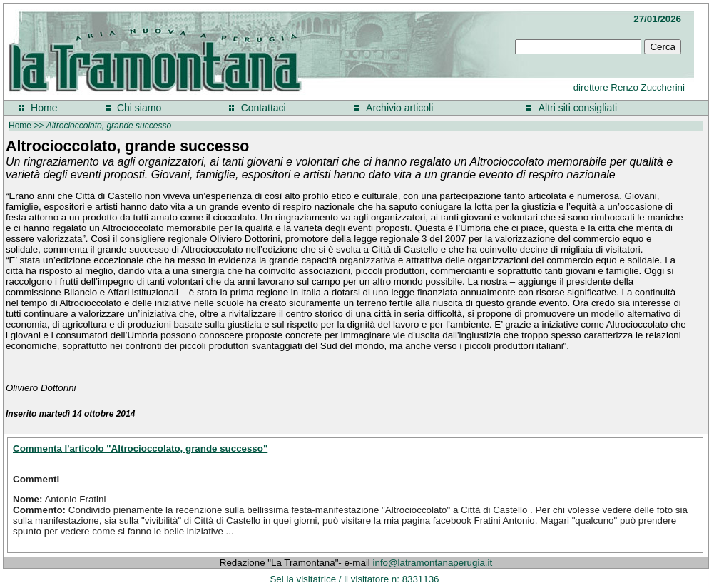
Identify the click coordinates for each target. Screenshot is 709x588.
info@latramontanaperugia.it (433, 563)
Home (44, 108)
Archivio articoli (399, 108)
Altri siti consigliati (578, 108)
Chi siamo (139, 108)
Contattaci (264, 108)
